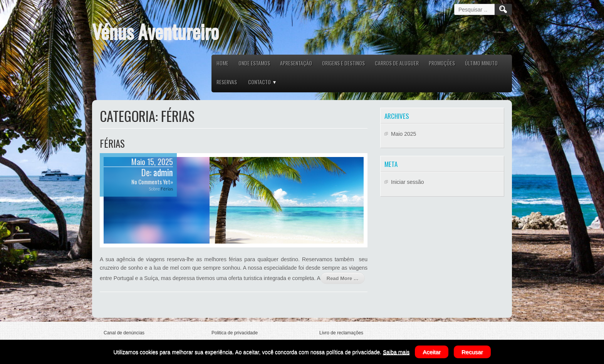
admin (163, 172)
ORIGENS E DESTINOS (343, 63)
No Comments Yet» (152, 182)
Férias (112, 143)
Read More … (343, 278)
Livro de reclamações (341, 333)
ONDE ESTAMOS (254, 63)
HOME (222, 63)
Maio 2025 (404, 134)
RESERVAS (227, 82)
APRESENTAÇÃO (296, 63)
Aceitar (432, 352)
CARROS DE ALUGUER (397, 63)
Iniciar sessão (408, 182)
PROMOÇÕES (442, 63)
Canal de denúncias (124, 333)
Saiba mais (396, 352)
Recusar (472, 352)
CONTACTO (259, 82)
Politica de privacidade (235, 333)
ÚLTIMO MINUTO (481, 63)
